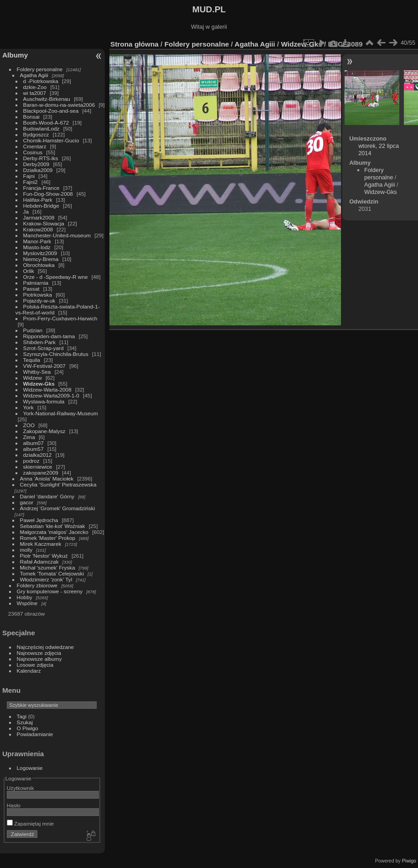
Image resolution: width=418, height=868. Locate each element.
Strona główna (134, 44)
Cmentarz (35, 146)
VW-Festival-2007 (44, 366)
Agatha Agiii (34, 75)
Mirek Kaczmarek (41, 544)
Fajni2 (31, 182)
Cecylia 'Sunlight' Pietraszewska (58, 484)
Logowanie (30, 768)
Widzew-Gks (39, 384)
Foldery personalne (40, 69)
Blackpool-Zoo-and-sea (51, 111)
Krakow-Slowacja (44, 223)
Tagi (22, 716)
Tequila (32, 360)
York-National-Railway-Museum (61, 413)
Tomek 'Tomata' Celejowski (52, 573)
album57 (34, 449)
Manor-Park (37, 241)
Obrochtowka (39, 265)
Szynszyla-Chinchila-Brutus (56, 354)
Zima (29, 437)
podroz (31, 461)
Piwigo (409, 861)
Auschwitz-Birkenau (47, 99)
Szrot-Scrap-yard (44, 348)
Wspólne (27, 603)
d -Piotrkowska (41, 81)
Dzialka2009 (38, 170)
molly (26, 550)
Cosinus (33, 152)
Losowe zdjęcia (35, 665)
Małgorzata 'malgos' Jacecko (54, 532)
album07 (34, 443)
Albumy (15, 55)
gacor (27, 502)
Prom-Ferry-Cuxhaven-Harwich (60, 318)
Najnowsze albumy (39, 659)
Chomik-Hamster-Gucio (51, 140)
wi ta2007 (35, 93)
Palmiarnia (36, 283)
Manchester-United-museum (57, 235)
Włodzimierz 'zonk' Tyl (46, 579)
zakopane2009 (41, 473)
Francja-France (41, 188)
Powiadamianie (35, 734)
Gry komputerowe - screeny (50, 591)
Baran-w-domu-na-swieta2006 (59, 105)
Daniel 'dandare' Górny (47, 496)
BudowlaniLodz (41, 128)
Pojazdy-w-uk (39, 301)
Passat (31, 289)
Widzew (33, 378)
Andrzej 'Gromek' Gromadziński (58, 508)
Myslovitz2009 (40, 253)
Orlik (29, 271)
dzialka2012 (38, 455)
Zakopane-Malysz (44, 431)
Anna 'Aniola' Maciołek (47, 478)
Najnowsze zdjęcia (39, 653)
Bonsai (31, 117)
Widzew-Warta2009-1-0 (51, 395)
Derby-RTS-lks (41, 158)
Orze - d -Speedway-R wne (56, 277)
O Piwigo (28, 728)
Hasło (14, 805)
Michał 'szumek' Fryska (48, 567)
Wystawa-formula (44, 401)
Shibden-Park (39, 342)
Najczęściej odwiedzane (46, 647)
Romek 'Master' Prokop (48, 538)
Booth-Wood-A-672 (46, 123)
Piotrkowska (38, 295)
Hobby (25, 597)
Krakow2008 (38, 229)
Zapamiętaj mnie (30, 824)
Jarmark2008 (39, 217)
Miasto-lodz (37, 247)
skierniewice (38, 467)
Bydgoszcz (36, 134)
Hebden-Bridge (41, 206)
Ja (26, 212)
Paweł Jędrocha (39, 520)
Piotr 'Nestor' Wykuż (44, 556)
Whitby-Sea (37, 372)
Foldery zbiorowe (37, 585)
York (28, 407)
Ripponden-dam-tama (49, 336)
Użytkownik (21, 788)
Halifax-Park (38, 200)
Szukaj (25, 722)
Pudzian (33, 330)
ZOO (29, 425)
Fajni (29, 176)
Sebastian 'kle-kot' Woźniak (53, 526)
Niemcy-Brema (41, 259)
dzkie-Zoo (35, 87)
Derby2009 (36, 164)
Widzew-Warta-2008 (47, 390)
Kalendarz (29, 671)
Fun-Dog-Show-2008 (48, 194)
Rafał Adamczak (39, 562)
